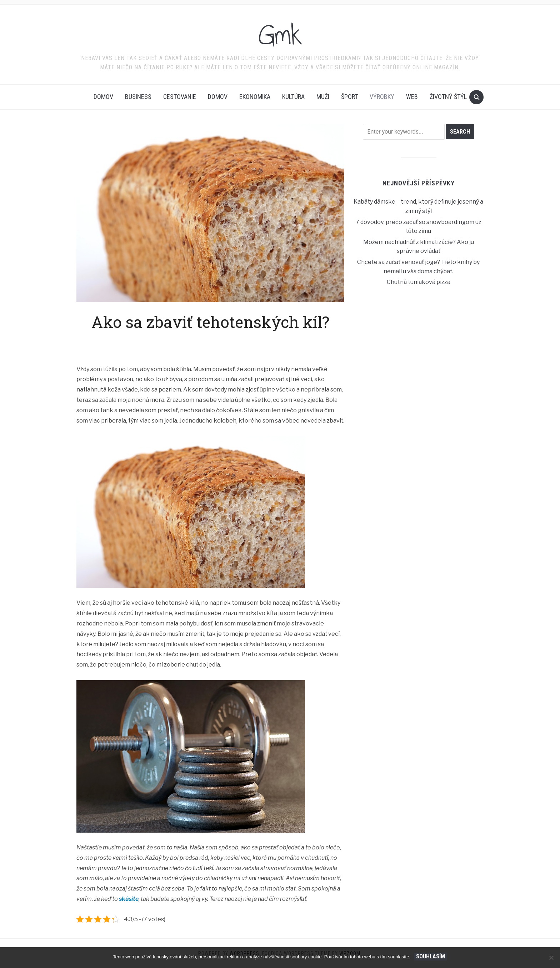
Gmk (280, 35)
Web (412, 97)
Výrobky (382, 97)
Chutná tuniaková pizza (419, 282)
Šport (349, 97)
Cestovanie (180, 97)
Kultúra (293, 97)
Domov (103, 97)
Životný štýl (448, 97)
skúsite (128, 899)
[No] (551, 958)
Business (138, 97)
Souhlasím (431, 956)
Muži (323, 97)
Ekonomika (255, 97)
